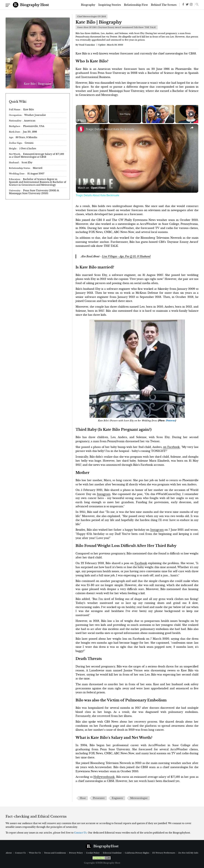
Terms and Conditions (55, 853)
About (9, 853)
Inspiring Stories (110, 5)
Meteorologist (139, 798)
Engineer (117, 798)
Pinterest (171, 421)
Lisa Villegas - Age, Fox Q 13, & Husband (126, 256)
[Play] (158, 114)
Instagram (104, 494)
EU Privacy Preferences (164, 853)
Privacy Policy (76, 853)
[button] (196, 5)
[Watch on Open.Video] (91, 188)
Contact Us (80, 833)
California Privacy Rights (137, 853)
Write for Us (35, 853)
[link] (81, 129)
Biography (88, 5)
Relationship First (136, 5)
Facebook (141, 563)
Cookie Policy (93, 853)
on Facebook (171, 447)
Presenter (99, 798)
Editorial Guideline (112, 853)
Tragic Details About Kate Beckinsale (110, 129)
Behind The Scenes (164, 5)
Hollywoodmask (104, 777)
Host (83, 798)
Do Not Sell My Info (188, 853)
